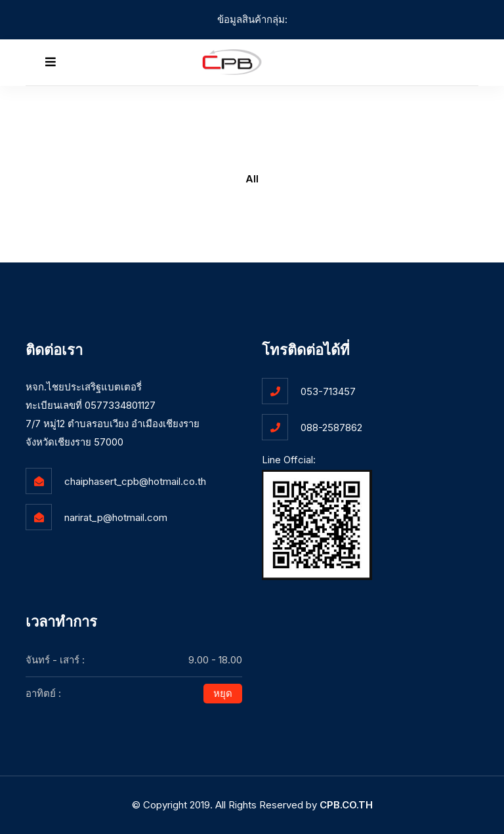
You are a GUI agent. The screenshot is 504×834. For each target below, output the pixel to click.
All (252, 179)
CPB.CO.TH (346, 805)
